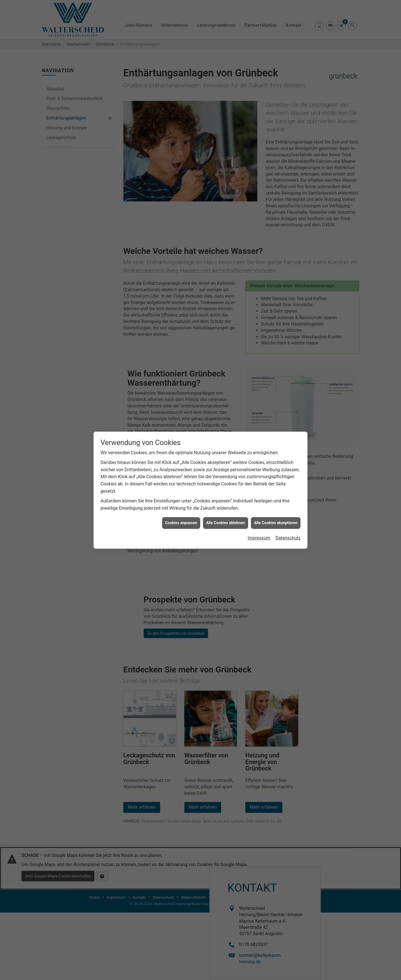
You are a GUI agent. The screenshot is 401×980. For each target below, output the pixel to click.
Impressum (259, 516)
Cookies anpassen (181, 501)
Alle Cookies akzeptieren (276, 501)
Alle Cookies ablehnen (226, 501)
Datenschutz (288, 516)
